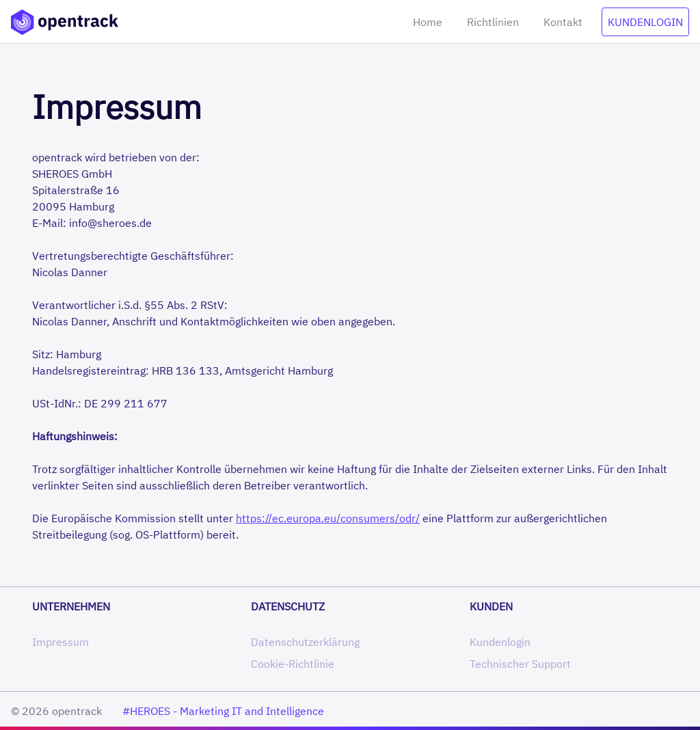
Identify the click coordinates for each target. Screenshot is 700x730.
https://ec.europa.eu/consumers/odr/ (328, 518)
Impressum (60, 642)
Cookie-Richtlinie (293, 664)
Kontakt (563, 22)
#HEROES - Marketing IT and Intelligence (223, 711)
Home (428, 22)
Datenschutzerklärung (305, 642)
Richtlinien (493, 22)
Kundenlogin (645, 22)
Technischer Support (520, 664)
